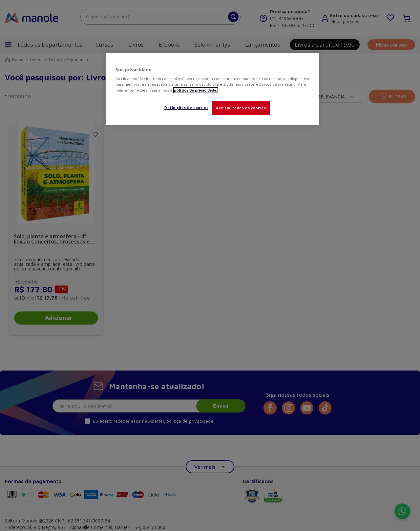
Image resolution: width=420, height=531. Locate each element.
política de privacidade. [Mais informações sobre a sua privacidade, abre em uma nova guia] (196, 90)
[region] (212, 89)
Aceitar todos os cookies (241, 108)
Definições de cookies (186, 107)
